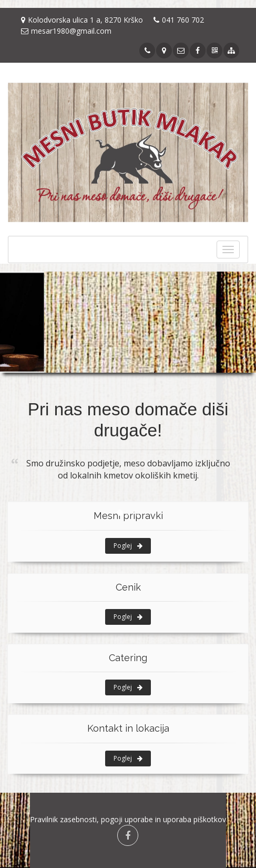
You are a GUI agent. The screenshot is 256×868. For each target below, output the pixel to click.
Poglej (128, 546)
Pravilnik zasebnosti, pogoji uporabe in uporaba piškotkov (128, 819)
